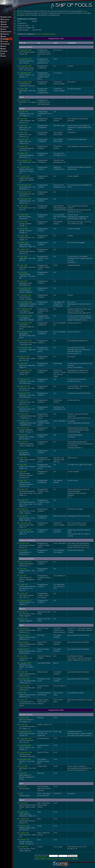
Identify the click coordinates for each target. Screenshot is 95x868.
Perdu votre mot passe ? (42, 857)
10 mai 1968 (23, 222)
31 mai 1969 (23, 550)
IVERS (3, 37)
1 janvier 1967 (24, 718)
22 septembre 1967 (25, 66)
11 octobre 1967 (25, 100)
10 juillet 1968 (24, 249)
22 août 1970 (24, 489)
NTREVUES (5, 34)
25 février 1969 (24, 686)
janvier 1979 (23, 619)
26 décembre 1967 (25, 192)
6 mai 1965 (23, 656)
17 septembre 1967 (25, 59)
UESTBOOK (5, 44)
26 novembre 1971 (25, 562)
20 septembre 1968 (25, 323)
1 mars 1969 (23, 363)
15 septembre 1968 (25, 309)
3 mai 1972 (23, 576)
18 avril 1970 (24, 442)
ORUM (3, 46)
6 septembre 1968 (25, 288)
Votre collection (73, 859)
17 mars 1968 (24, 215)
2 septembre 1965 (25, 663)
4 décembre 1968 (25, 759)
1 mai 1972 (23, 569)
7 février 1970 (24, 414)
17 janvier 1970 (24, 379)
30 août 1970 (24, 612)
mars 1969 (23, 693)
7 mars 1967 (23, 125)
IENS (3, 54)
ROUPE (4, 22)
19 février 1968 (24, 679)
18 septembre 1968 (25, 82)
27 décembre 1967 (25, 73)
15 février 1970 (24, 428)
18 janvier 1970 (24, 386)
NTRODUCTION (6, 17)
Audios (37, 859)
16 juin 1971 (23, 700)
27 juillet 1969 (24, 833)
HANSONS (4, 27)
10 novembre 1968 (25, 341)
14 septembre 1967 (25, 50)
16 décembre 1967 (25, 185)
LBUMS (4, 24)
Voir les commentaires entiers (45, 34)
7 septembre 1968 (25, 295)
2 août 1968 (23, 256)
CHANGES (4, 39)
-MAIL (3, 56)
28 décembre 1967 (25, 199)
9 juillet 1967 (24, 146)
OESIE (3, 49)
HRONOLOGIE (6, 32)
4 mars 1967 (23, 119)
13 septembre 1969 (25, 370)
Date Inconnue (24, 628)
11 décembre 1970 (25, 523)
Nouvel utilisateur (60, 859)
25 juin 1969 (23, 89)
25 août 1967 (24, 724)
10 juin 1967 (23, 803)
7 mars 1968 (23, 206)
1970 (21, 793)
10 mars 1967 (24, 139)
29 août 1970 (24, 509)
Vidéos (43, 859)
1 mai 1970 (23, 451)
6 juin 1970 (23, 471)
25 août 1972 (24, 593)
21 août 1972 (24, 584)
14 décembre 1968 (25, 348)
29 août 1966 (24, 672)
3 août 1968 (23, 272)
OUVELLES (5, 20)
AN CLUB (4, 41)
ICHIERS (4, 51)
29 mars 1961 (24, 112)
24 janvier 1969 (24, 356)
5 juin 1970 (23, 458)
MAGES (3, 29)
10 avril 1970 (24, 435)
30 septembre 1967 (25, 160)
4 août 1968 (23, 281)
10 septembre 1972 (25, 600)
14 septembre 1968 (25, 302)
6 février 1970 (24, 400)
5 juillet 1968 (24, 236)
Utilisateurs (50, 859)
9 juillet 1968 (24, 242)
